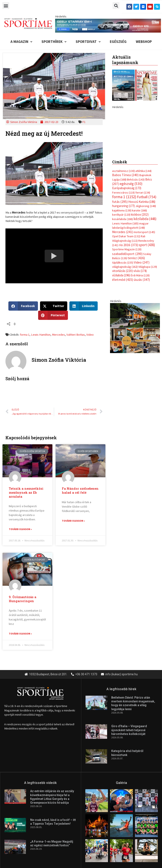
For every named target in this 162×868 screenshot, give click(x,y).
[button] (6, 6)
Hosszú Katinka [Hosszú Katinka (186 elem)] (142, 250)
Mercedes (58, 335)
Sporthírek (54, 42)
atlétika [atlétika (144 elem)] (143, 220)
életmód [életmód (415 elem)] (123, 328)
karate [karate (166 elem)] (139, 259)
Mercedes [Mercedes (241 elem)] (123, 280)
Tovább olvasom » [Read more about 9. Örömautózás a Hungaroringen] (20, 634)
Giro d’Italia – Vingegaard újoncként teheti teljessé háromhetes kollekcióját (129, 730)
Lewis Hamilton (41, 335)
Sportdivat (88, 42)
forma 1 (25, 335)
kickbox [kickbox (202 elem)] (140, 263)
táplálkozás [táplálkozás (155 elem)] (123, 311)
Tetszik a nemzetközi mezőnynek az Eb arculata (26, 493)
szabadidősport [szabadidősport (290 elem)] (127, 302)
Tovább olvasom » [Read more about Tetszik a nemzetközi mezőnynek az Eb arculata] (20, 529)
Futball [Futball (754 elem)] (147, 246)
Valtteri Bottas (76, 335)
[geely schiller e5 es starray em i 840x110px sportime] (108, 25)
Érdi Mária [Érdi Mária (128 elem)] (140, 324)
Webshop (144, 42)
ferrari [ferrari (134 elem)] (143, 241)
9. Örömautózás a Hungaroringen (23, 599)
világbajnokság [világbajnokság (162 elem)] (125, 315)
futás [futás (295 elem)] (120, 250)
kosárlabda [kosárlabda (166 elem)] (122, 268)
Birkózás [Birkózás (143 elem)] (136, 228)
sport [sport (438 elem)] (147, 294)
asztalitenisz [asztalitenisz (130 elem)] (123, 220)
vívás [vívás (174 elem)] (140, 320)
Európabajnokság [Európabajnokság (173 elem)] (127, 237)
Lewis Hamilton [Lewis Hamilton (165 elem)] (125, 272)
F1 (84, 122)
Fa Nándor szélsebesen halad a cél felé (80, 491)
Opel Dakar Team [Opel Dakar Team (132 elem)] (126, 285)
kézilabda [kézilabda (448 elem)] (145, 268)
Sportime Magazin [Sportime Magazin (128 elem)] (127, 298)
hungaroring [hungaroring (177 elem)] (123, 255)
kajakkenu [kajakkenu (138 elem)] (122, 259)
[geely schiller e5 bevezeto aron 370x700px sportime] (135, 152)
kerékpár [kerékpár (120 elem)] (121, 263)
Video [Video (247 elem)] (142, 311)
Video (90, 335)
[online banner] (135, 376)
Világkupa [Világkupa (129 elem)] (148, 315)
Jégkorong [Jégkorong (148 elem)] (146, 255)
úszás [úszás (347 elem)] (142, 328)
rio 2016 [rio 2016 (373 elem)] (128, 294)
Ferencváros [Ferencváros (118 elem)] (123, 241)
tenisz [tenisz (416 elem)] (136, 307)
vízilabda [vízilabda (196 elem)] (121, 324)
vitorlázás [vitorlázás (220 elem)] (122, 320)
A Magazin (21, 42)
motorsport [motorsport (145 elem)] (144, 281)
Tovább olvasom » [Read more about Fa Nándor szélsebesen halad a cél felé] (73, 521)
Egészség (118, 42)
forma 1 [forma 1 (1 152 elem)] (124, 245)
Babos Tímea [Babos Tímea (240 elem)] (125, 224)
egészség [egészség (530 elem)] (131, 232)
